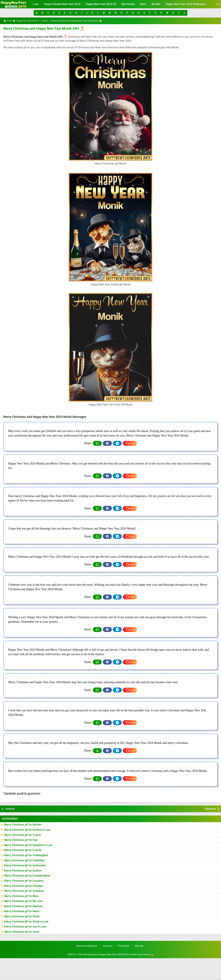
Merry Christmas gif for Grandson (24, 891)
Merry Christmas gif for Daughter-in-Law (28, 845)
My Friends (128, 4)
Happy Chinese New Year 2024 (62, 4)
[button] (37, 13)
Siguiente (210, 809)
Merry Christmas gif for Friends (23, 850)
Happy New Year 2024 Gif (101, 4)
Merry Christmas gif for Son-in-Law (25, 927)
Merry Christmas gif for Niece (22, 911)
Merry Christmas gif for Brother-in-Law (27, 830)
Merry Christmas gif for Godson (23, 870)
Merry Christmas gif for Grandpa (23, 886)
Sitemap (139, 946)
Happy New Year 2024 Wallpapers (186, 4)
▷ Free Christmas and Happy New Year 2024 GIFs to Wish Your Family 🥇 (115, 954)
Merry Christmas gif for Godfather (24, 860)
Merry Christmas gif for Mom (21, 896)
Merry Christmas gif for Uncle (22, 932)
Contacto (108, 946)
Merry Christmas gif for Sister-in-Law (26, 921)
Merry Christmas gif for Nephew (23, 906)
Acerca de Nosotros (87, 946)
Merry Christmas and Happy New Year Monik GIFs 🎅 (43, 28)
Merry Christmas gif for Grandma (24, 881)
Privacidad (123, 946)
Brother (156, 4)
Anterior (10, 809)
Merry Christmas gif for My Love (23, 901)
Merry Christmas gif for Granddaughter (27, 876)
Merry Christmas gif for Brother (23, 825)
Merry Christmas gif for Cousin (23, 835)
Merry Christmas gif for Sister (22, 916)
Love (36, 4)
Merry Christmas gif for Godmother (25, 865)
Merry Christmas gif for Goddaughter (26, 855)
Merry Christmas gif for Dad (21, 840)
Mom (143, 4)
